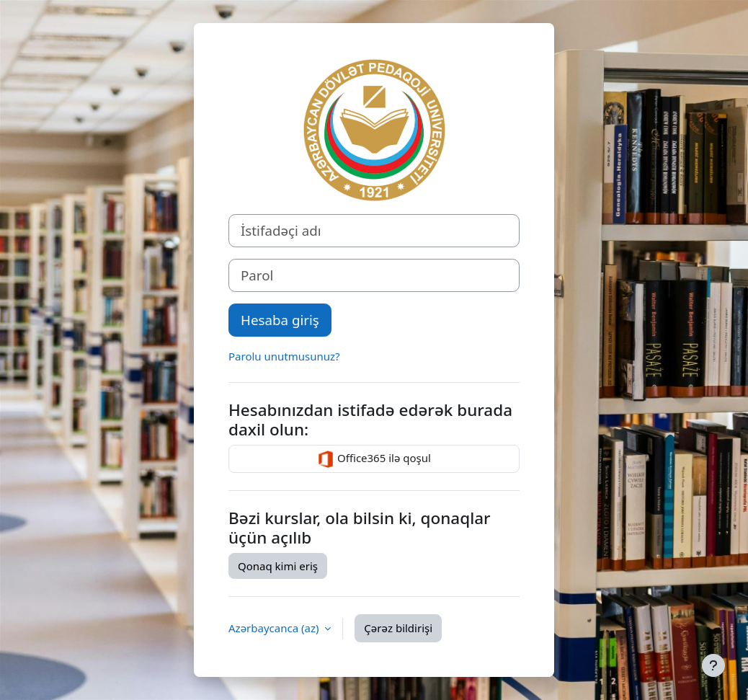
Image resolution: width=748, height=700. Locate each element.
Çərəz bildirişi (398, 628)
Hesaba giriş (280, 320)
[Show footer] (713, 665)
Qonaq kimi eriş (278, 566)
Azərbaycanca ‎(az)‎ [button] (275, 628)
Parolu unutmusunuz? (284, 356)
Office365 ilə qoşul (374, 459)
